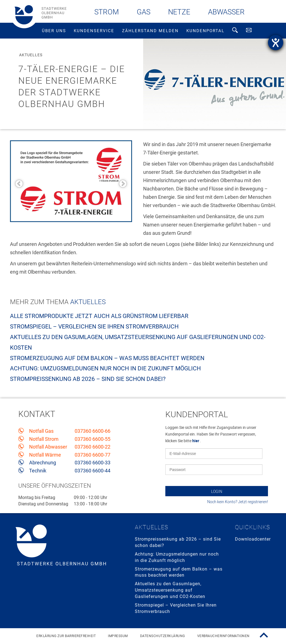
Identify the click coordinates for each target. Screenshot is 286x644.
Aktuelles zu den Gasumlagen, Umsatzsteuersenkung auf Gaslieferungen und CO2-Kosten (170, 590)
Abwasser (226, 12)
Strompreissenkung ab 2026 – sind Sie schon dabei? (88, 379)
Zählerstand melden (150, 31)
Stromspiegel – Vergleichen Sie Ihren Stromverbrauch (94, 327)
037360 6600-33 (93, 463)
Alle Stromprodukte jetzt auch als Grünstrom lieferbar (99, 316)
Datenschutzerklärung (163, 636)
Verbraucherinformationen (223, 636)
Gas (144, 12)
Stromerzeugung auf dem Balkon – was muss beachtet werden (107, 358)
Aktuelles (88, 302)
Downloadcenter (253, 539)
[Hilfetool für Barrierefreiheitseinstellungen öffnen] (276, 43)
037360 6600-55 (93, 439)
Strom (107, 12)
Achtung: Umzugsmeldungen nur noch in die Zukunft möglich (105, 368)
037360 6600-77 (93, 455)
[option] (71, 181)
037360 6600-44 (93, 471)
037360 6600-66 (93, 431)
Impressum (118, 636)
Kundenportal (205, 31)
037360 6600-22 (93, 447)
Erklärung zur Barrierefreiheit (66, 636)
